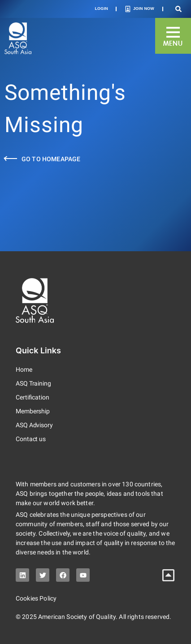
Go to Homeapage (51, 159)
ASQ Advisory (34, 425)
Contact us (31, 439)
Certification (33, 397)
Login (101, 9)
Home (24, 369)
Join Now (144, 9)
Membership (33, 411)
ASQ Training (33, 383)
